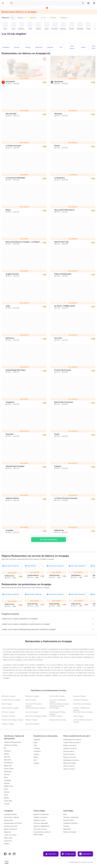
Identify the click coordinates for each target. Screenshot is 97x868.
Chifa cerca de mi (69, 766)
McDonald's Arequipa (9, 696)
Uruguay (36, 763)
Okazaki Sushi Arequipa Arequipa (12, 720)
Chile (35, 745)
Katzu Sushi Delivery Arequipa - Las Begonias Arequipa (60, 705)
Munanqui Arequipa (79, 696)
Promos (33, 18)
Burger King (8, 766)
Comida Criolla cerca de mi (72, 743)
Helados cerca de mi (70, 748)
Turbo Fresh (8, 841)
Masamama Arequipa (32, 696)
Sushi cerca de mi (69, 754)
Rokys (6, 777)
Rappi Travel (8, 838)
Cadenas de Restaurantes (12, 742)
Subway (7, 792)
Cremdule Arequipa (8, 724)
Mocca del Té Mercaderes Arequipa (34, 705)
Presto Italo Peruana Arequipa (83, 712)
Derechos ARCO (69, 820)
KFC (5, 748)
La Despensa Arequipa (81, 700)
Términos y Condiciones (71, 817)
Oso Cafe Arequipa (32, 712)
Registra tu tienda (39, 820)
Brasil (35, 743)
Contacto (66, 826)
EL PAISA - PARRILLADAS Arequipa (81, 709)
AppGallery (85, 854)
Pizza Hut (7, 757)
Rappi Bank (67, 829)
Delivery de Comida (70, 763)
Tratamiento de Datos (70, 823)
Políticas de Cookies (70, 832)
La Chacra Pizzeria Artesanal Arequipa (82, 721)
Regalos (7, 844)
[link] (24, 70)
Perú (35, 760)
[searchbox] (47, 3)
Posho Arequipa (78, 716)
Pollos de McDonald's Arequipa (36, 708)
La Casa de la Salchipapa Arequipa (58, 701)
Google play (68, 854)
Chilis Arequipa (54, 708)
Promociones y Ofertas (11, 817)
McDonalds (8, 772)
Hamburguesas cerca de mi (72, 740)
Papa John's (8, 760)
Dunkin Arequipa (31, 700)
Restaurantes (8, 820)
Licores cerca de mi (10, 835)
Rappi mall (7, 832)
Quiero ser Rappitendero (42, 826)
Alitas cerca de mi (69, 769)
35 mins (53, 18)
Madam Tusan (9, 786)
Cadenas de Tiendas (11, 745)
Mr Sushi (7, 774)
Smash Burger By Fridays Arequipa (57, 713)
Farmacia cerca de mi (11, 826)
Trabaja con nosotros (40, 817)
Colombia (37, 748)
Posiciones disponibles (41, 823)
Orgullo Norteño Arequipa (10, 708)
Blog (65, 814)
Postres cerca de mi (70, 757)
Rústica (6, 798)
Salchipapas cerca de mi (71, 760)
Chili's (6, 789)
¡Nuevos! (64, 18)
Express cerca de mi (10, 829)
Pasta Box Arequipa (56, 716)
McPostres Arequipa (8, 712)
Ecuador (36, 754)
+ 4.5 (43, 18)
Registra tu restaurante (41, 814)
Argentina (37, 740)
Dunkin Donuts (9, 769)
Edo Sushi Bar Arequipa (57, 696)
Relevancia (22, 18)
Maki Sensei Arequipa (32, 724)
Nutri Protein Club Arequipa (82, 704)
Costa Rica (37, 751)
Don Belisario (8, 763)
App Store (51, 854)
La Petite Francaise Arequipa (11, 700)
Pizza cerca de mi (69, 751)
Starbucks (7, 751)
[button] (49, 8)
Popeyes (7, 783)
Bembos (7, 754)
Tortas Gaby (8, 801)
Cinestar (7, 804)
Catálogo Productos (10, 814)
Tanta (6, 795)
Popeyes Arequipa (31, 720)
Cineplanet (8, 780)
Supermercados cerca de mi (13, 823)
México (36, 757)
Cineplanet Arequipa (8, 716)
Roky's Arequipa (7, 704)
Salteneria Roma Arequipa (58, 720)
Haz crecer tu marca (40, 829)
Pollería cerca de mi (70, 745)
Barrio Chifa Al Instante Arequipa (36, 716)
